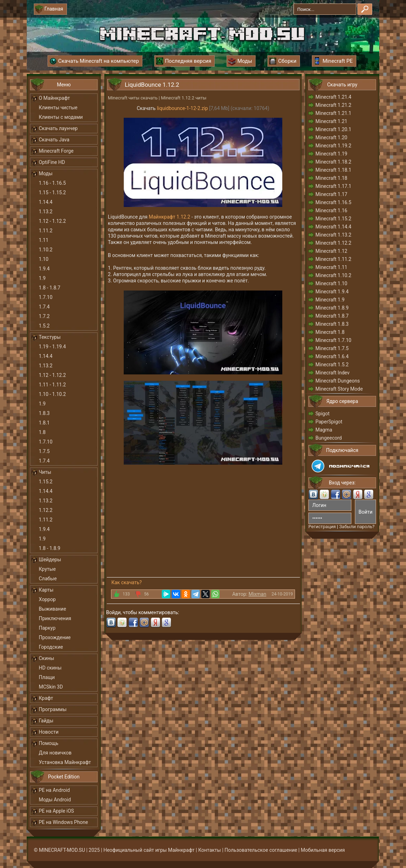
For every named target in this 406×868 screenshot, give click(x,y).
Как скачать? (127, 582)
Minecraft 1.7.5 (332, 348)
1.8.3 (44, 413)
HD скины (50, 668)
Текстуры (50, 337)
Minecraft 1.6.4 (332, 356)
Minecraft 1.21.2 (333, 105)
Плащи (47, 677)
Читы (45, 472)
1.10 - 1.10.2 (52, 394)
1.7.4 (44, 307)
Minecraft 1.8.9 (332, 308)
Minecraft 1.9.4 (332, 292)
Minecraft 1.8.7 (332, 316)
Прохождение (55, 637)
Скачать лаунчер (58, 128)
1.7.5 (44, 451)
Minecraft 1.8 (330, 332)
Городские (51, 647)
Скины (47, 658)
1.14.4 (46, 202)
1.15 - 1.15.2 (52, 192)
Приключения (55, 618)
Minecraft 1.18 (331, 178)
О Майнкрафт (54, 98)
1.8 (42, 432)
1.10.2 (46, 250)
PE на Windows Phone (63, 822)
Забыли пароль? (357, 527)
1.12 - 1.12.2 (52, 221)
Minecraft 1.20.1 (333, 129)
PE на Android (54, 790)
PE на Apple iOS (56, 811)
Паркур (47, 628)
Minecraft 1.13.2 (333, 235)
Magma (324, 430)
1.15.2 (46, 482)
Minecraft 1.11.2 (333, 259)
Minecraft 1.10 (331, 283)
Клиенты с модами (61, 117)
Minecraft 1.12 (331, 251)
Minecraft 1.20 (331, 137)
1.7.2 (44, 316)
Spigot (322, 414)
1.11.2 (46, 231)
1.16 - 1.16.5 (52, 183)
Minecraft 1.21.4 (333, 97)
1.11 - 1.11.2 (52, 385)
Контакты (209, 850)
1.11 (44, 240)
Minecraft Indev (333, 373)
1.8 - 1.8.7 (50, 288)
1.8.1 (44, 423)
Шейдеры (50, 560)
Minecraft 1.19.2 (333, 146)
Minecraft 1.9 (330, 300)
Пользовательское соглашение (261, 850)
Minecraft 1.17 (331, 194)
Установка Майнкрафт (65, 762)
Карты (46, 590)
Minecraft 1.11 (331, 267)
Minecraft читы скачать (133, 98)
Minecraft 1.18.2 (333, 162)
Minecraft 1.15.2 (333, 219)
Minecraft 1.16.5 (333, 202)
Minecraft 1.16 (331, 210)
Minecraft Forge (56, 151)
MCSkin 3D (51, 687)
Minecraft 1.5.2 (332, 365)
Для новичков (55, 753)
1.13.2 (46, 212)
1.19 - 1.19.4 (52, 347)
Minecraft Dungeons (338, 381)
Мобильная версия (323, 850)
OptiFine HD (52, 162)
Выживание (53, 609)
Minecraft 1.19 (331, 154)
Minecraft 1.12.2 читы (184, 98)
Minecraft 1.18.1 (333, 170)
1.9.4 (44, 269)
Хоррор (47, 599)
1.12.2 (46, 510)
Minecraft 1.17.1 (333, 186)
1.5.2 (44, 326)
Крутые (47, 569)
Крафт (46, 698)
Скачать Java (54, 140)
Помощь (49, 743)
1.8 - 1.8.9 (50, 548)
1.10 (44, 259)
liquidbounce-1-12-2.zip (182, 108)
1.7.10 (46, 297)
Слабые (48, 579)
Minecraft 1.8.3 (332, 324)
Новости (49, 732)
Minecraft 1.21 (331, 121)
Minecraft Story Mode (339, 389)
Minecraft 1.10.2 (333, 275)
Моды (46, 173)
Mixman (257, 594)
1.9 (42, 278)
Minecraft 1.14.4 (333, 227)
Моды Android (55, 800)
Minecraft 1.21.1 (333, 113)
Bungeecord (329, 438)
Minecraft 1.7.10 (333, 340)
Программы (53, 709)
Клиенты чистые (58, 108)
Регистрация (322, 527)
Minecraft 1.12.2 (333, 243)
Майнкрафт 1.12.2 (170, 217)
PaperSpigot (329, 422)
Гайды (46, 721)
